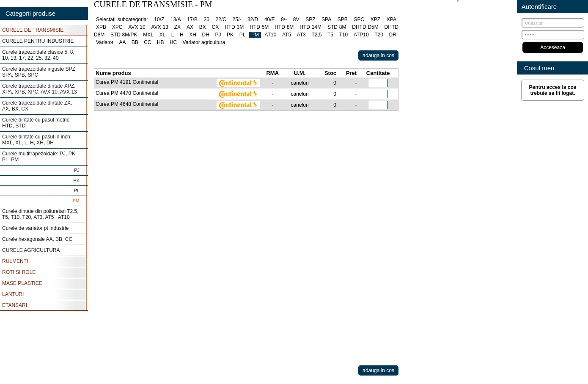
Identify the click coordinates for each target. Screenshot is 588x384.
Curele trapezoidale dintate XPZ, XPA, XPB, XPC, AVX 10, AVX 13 (40, 89)
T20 (379, 35)
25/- (237, 19)
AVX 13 (160, 27)
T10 (344, 35)
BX (203, 27)
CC (147, 42)
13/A (176, 19)
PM (76, 201)
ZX (177, 27)
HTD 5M (259, 27)
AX (190, 27)
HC (173, 42)
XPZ (375, 19)
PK (76, 180)
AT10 (271, 35)
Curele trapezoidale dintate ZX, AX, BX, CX (37, 106)
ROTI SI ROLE (19, 272)
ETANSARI (15, 305)
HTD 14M (310, 27)
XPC (117, 27)
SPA (326, 19)
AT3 (301, 35)
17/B (192, 19)
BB (135, 42)
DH (206, 35)
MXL (148, 35)
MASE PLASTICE (22, 283)
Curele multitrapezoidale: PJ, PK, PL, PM (39, 157)
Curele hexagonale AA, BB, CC (37, 239)
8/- (284, 19)
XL (162, 35)
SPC (359, 19)
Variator (105, 42)
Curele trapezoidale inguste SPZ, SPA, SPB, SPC (39, 72)
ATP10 (361, 35)
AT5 (287, 35)
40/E (270, 19)
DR (393, 35)
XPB (101, 27)
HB (161, 42)
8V (296, 19)
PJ (77, 170)
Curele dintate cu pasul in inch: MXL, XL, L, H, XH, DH (37, 140)
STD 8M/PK (124, 35)
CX (216, 27)
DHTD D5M (365, 27)
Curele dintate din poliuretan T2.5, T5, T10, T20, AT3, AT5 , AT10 (40, 214)
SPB (343, 19)
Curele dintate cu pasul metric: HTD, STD (36, 123)
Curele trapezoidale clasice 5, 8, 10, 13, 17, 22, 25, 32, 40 (38, 55)
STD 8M (337, 27)
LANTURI (13, 294)
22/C (221, 19)
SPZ (310, 19)
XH (193, 35)
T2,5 (316, 35)
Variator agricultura (204, 42)
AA (122, 42)
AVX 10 (137, 27)
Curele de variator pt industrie (35, 228)
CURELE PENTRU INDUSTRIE (38, 41)
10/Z (159, 19)
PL (77, 191)
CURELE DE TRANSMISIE (33, 30)
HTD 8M (284, 27)
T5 (330, 35)
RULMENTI (15, 261)
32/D (253, 19)
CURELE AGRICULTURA (31, 250)
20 (207, 19)
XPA (392, 19)
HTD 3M (234, 27)
